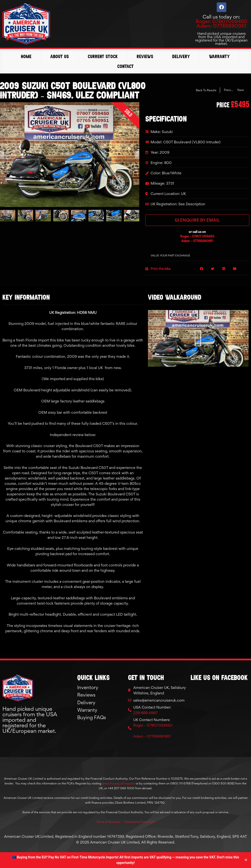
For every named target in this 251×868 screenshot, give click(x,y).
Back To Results (206, 90)
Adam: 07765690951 (221, 26)
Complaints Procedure (140, 822)
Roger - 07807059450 (153, 725)
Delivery (181, 56)
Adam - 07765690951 (197, 241)
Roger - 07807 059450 (197, 236)
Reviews (145, 56)
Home (26, 56)
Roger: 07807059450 (222, 21)
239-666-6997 (146, 713)
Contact (125, 66)
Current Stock (103, 56)
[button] (2, 155)
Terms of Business (108, 822)
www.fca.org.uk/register (119, 783)
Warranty (219, 56)
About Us (60, 56)
